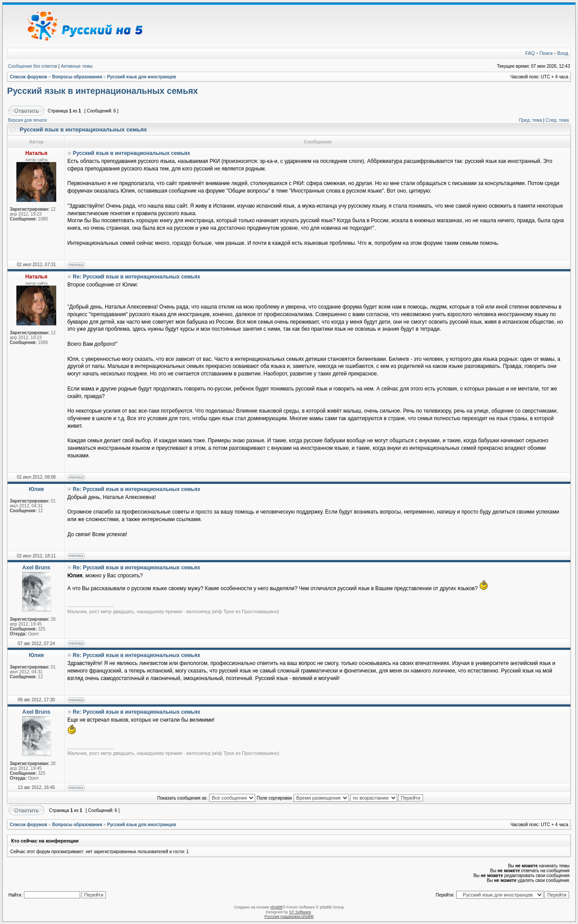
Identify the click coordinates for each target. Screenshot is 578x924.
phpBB (276, 907)
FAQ (530, 53)
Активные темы (77, 66)
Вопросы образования (77, 77)
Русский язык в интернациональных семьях (103, 91)
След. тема (557, 120)
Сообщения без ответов (33, 66)
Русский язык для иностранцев (142, 77)
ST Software (300, 912)
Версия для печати (27, 120)
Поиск (546, 53)
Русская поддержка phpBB (289, 916)
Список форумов (29, 77)
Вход (563, 53)
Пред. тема (531, 120)
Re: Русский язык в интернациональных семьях (136, 277)
